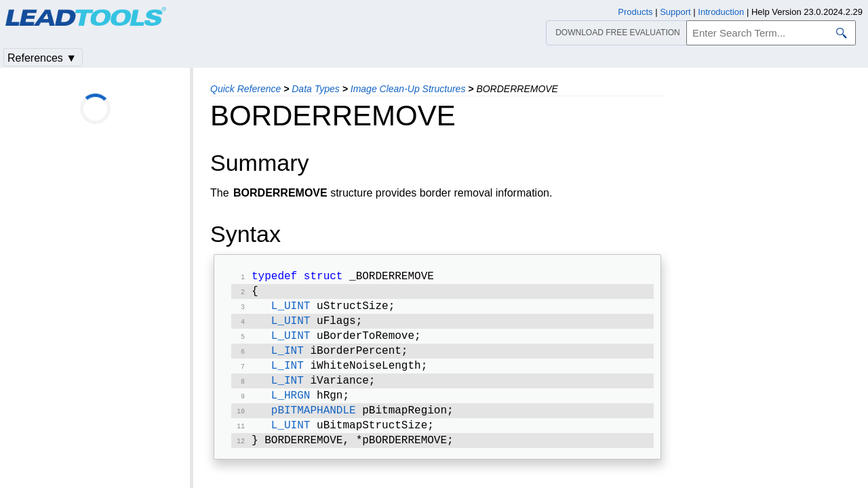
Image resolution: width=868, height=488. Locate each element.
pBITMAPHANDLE (314, 424)
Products (635, 12)
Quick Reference (245, 89)
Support (675, 12)
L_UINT (291, 310)
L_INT (288, 359)
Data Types (316, 89)
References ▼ (42, 58)
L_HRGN (291, 408)
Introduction (721, 12)
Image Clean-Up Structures (408, 89)
